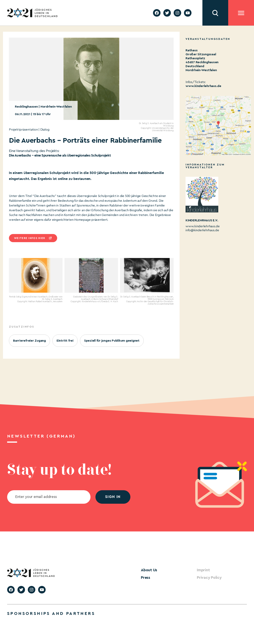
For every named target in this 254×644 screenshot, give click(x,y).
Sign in (113, 497)
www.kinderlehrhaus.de (203, 86)
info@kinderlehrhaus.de (202, 230)
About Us (148, 570)
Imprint (203, 570)
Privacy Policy (208, 577)
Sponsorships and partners (51, 613)
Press (145, 577)
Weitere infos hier (30, 238)
